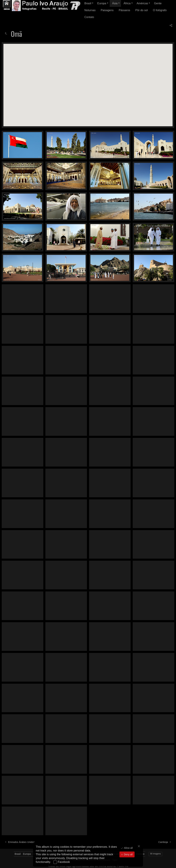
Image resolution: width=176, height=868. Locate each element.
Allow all (128, 848)
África (127, 3)
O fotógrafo (160, 10)
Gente (158, 3)
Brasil (88, 3)
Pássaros (125, 10)
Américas (142, 3)
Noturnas (90, 10)
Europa (102, 3)
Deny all (128, 854)
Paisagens (107, 10)
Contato (89, 17)
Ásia (115, 3)
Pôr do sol (141, 10)
